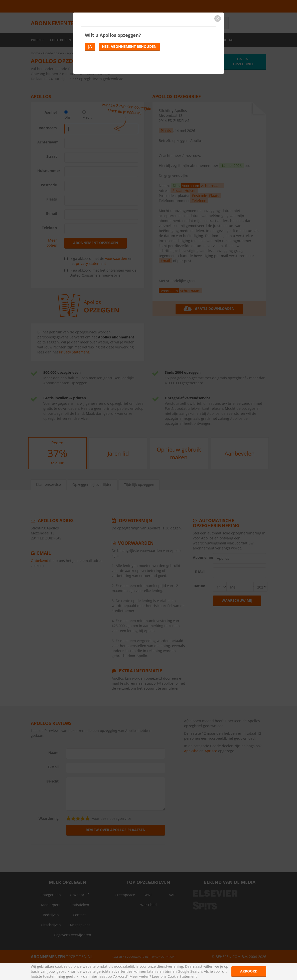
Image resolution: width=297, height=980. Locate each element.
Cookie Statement (182, 976)
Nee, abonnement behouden (129, 46)
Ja (90, 46)
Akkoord (249, 971)
